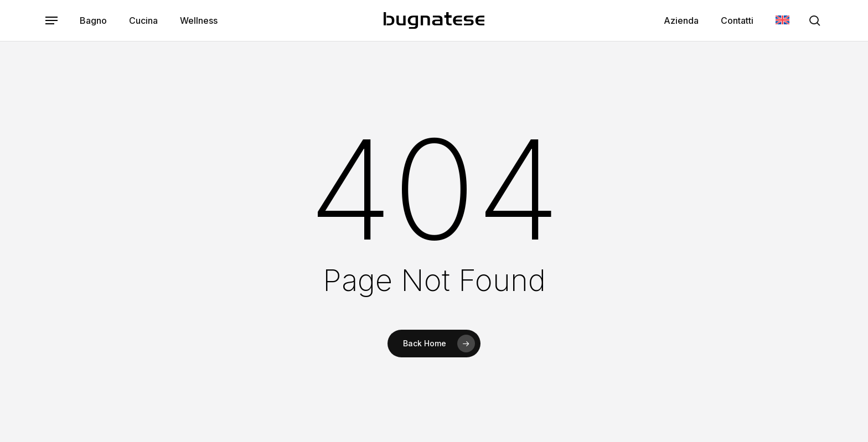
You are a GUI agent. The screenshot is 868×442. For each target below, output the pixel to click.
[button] (51, 21)
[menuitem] (782, 21)
